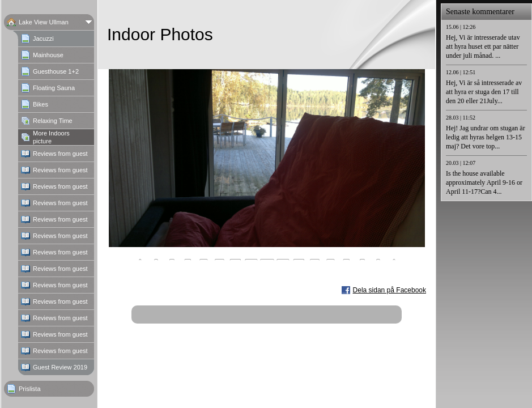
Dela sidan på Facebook (390, 290)
